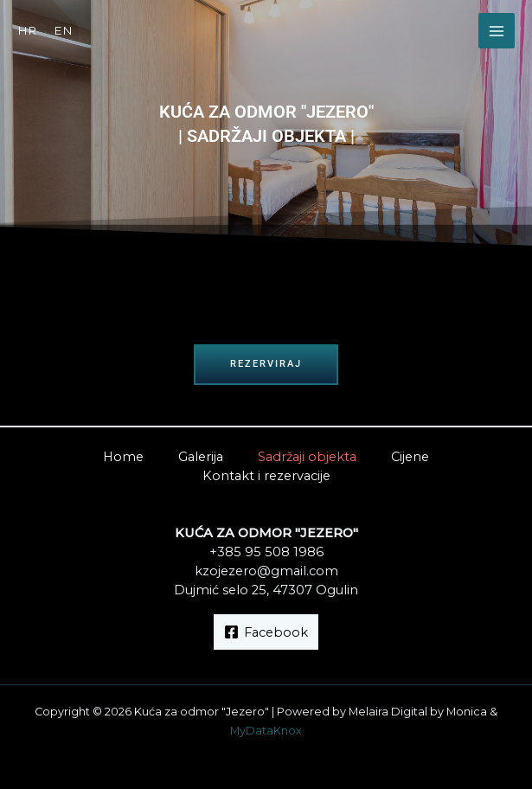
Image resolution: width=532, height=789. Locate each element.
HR (27, 30)
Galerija (201, 457)
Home (123, 457)
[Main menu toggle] (497, 31)
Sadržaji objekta (307, 457)
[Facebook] (266, 632)
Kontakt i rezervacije (266, 476)
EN (63, 30)
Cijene (410, 457)
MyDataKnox (266, 731)
